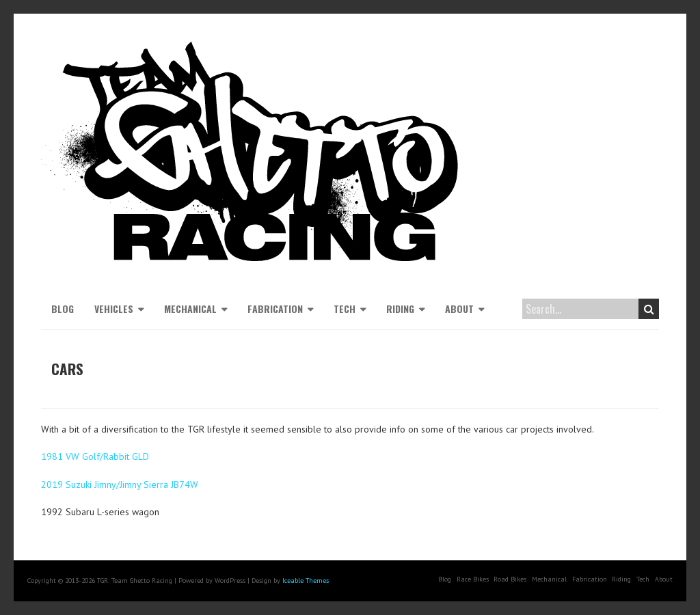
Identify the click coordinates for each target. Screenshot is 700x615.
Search (649, 309)
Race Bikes (473, 579)
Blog (63, 309)
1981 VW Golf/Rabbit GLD (95, 456)
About (459, 309)
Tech (345, 309)
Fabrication (275, 309)
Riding (400, 309)
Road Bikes (510, 579)
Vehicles (114, 309)
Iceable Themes (306, 580)
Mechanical (190, 309)
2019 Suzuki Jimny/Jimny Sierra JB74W (120, 484)
